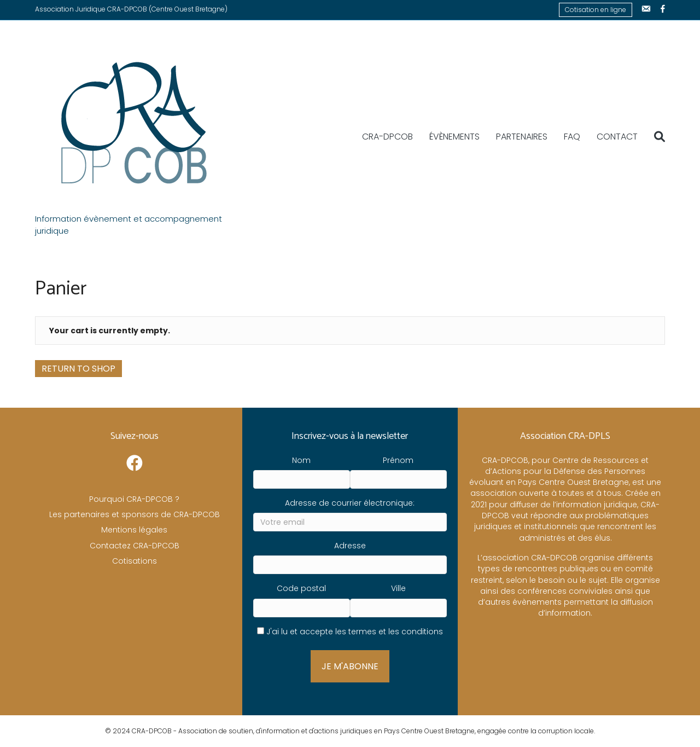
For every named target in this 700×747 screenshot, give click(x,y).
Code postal (301, 588)
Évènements (454, 137)
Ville (398, 588)
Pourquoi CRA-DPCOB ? (134, 499)
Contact (617, 137)
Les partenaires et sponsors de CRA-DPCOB (135, 514)
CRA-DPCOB (387, 137)
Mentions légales (134, 530)
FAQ (572, 137)
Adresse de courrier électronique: (350, 503)
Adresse (350, 546)
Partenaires (522, 137)
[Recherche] (655, 137)
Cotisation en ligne (596, 10)
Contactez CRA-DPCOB (135, 546)
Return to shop (78, 369)
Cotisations (135, 561)
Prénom (398, 460)
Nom (301, 460)
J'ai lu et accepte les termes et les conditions (355, 632)
